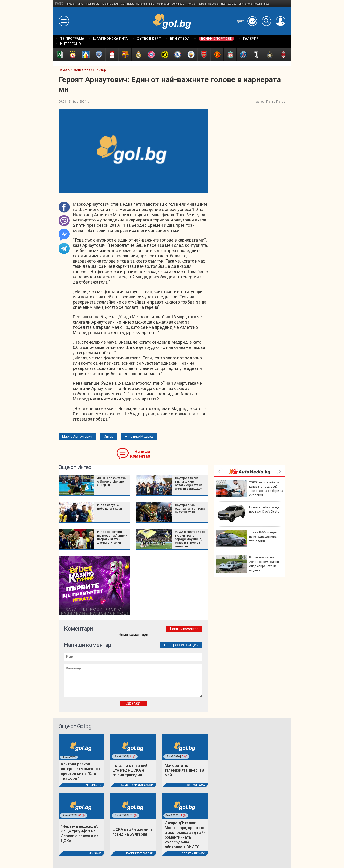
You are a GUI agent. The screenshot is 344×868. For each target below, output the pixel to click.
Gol (123, 4)
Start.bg (232, 4)
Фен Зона (94, 854)
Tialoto (130, 4)
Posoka (258, 4)
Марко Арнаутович (77, 437)
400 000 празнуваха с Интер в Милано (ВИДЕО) (111, 481)
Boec (267, 4)
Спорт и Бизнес (193, 854)
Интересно (93, 785)
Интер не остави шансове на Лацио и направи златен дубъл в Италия (112, 537)
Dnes (80, 4)
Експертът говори (140, 854)
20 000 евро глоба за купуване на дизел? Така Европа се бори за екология (250, 489)
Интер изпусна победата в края (110, 507)
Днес (247, 21)
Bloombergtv (92, 4)
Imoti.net (191, 4)
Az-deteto (213, 4)
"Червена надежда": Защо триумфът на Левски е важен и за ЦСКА (80, 834)
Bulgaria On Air (110, 4)
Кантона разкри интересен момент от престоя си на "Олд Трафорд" (81, 771)
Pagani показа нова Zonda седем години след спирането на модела (247, 564)
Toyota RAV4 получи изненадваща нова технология (247, 539)
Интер (109, 437)
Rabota (202, 4)
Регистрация (187, 645)
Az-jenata (142, 4)
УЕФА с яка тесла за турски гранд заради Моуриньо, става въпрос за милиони (190, 539)
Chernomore (245, 4)
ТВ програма (196, 785)
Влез (168, 645)
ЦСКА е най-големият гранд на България (133, 832)
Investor (71, 4)
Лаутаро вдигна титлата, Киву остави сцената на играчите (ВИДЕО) (189, 483)
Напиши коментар (140, 454)
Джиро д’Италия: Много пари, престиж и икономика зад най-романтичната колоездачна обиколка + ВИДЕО (185, 835)
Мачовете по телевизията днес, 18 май (184, 770)
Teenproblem (163, 4)
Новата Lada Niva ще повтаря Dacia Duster (248, 514)
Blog (223, 4)
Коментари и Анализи (137, 785)
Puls (152, 4)
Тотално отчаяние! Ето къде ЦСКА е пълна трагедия (130, 770)
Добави (133, 704)
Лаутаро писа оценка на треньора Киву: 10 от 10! (190, 508)
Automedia (178, 4)
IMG (60, 4)
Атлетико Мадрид (139, 437)
